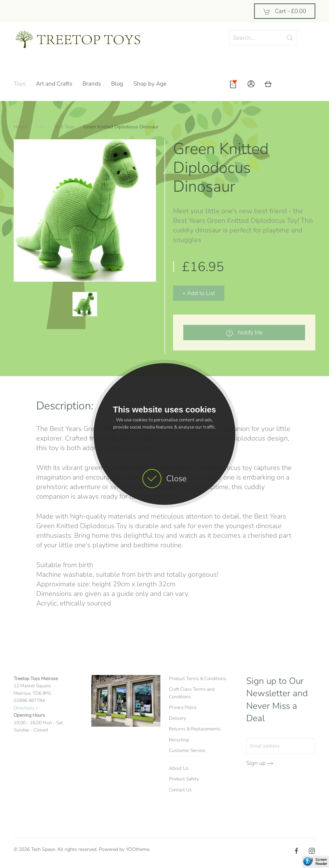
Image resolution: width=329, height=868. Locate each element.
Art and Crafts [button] (54, 84)
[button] (251, 84)
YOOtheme (137, 849)
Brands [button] (92, 84)
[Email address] (281, 746)
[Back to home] (83, 39)
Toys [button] (20, 84)
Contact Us (180, 790)
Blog (117, 84)
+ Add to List (199, 293)
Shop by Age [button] (150, 84)
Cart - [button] (285, 11)
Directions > (26, 708)
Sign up (256, 763)
